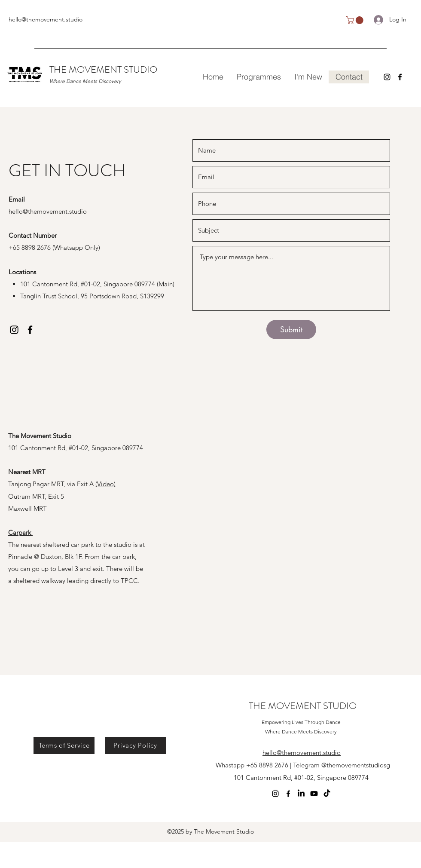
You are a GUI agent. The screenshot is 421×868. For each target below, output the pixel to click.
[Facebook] (400, 77)
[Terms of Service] (64, 745)
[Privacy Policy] (135, 745)
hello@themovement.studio (46, 19)
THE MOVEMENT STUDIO (103, 69)
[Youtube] (314, 794)
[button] (356, 20)
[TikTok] (327, 794)
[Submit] (291, 330)
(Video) (105, 484)
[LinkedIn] (301, 794)
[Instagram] (387, 77)
